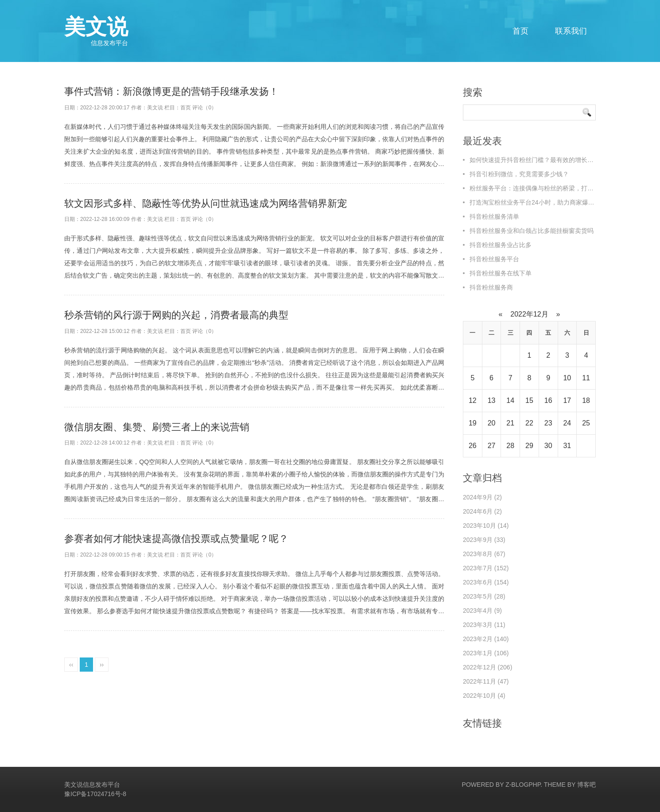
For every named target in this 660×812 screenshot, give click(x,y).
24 (567, 423)
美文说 (96, 31)
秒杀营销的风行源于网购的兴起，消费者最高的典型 (176, 315)
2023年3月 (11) (484, 625)
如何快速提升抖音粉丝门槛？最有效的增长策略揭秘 (541, 160)
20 (492, 423)
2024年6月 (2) (482, 511)
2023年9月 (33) (484, 540)
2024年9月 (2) (482, 497)
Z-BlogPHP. (524, 785)
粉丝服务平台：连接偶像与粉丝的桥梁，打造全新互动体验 (550, 188)
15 (529, 400)
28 (510, 446)
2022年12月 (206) (487, 667)
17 (567, 400)
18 (586, 400)
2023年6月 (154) (486, 582)
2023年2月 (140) (486, 639)
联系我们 (571, 31)
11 (586, 378)
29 (529, 446)
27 (492, 446)
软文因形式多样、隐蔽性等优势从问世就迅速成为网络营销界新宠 (206, 203)
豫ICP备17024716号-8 (95, 794)
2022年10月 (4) (484, 696)
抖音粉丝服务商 (491, 287)
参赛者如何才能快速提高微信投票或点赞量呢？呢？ (176, 539)
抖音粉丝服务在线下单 (501, 273)
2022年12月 (529, 314)
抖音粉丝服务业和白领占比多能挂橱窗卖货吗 (532, 231)
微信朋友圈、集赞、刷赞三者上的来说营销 (157, 427)
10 (567, 378)
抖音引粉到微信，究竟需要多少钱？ (519, 174)
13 (492, 400)
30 (548, 446)
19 (473, 423)
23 (548, 423)
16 (548, 400)
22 (529, 423)
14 (510, 400)
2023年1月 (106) (486, 653)
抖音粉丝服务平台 (494, 259)
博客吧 (586, 785)
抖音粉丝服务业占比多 (501, 245)
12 (473, 400)
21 (510, 423)
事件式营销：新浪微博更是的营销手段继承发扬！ (171, 91)
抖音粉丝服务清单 (494, 217)
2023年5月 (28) (484, 596)
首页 (520, 31)
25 (586, 423)
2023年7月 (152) (486, 568)
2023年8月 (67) (484, 554)
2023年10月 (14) (486, 526)
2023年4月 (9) (482, 611)
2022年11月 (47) (486, 681)
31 (567, 446)
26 (473, 446)
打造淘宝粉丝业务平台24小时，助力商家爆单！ (535, 202)
